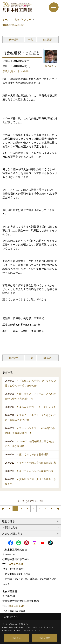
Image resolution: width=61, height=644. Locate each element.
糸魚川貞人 (9, 71)
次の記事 (47, 39)
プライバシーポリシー (34, 627)
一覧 (31, 39)
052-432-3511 (17, 606)
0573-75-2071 (17, 564)
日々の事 (23, 71)
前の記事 (14, 39)
